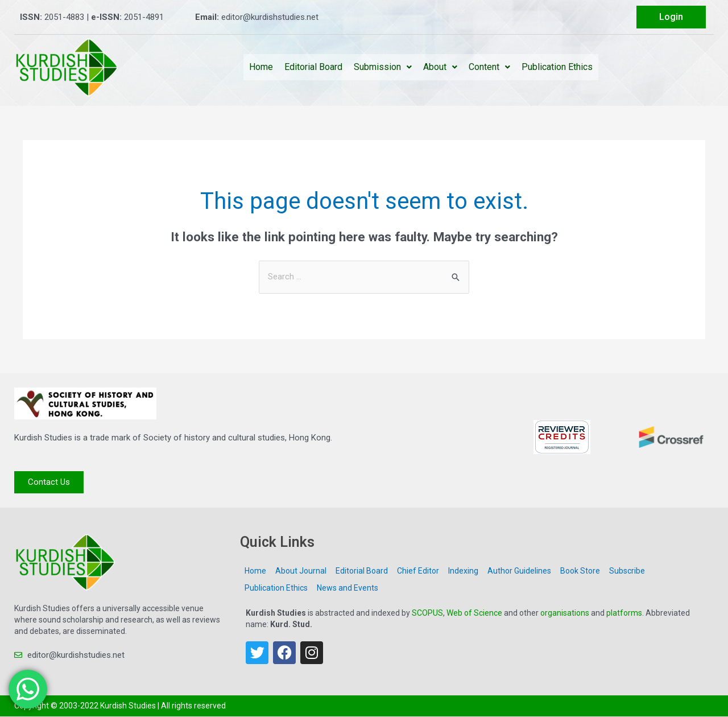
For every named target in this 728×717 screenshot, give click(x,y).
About (440, 67)
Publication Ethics (557, 67)
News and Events (348, 588)
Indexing (463, 571)
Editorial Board (313, 67)
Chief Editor (418, 571)
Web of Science (474, 613)
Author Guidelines (519, 571)
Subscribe (627, 571)
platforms (624, 613)
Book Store (580, 571)
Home (261, 67)
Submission (383, 67)
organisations (565, 613)
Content (489, 67)
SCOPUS (427, 613)
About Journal (301, 571)
